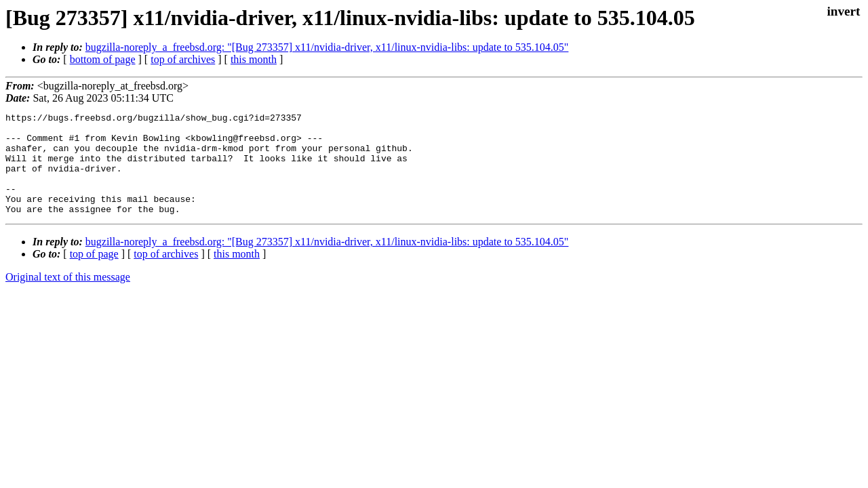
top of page (94, 274)
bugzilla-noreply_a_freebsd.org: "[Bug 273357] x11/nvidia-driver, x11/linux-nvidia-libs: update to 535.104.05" (327, 47)
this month (254, 59)
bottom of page (103, 59)
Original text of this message (68, 297)
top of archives (183, 59)
